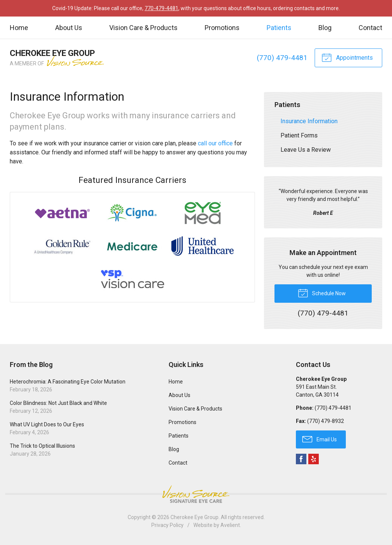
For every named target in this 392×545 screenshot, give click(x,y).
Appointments (347, 57)
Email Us (320, 439)
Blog (325, 28)
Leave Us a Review (306, 150)
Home (19, 28)
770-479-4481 (161, 8)
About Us (69, 28)
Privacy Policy (167, 525)
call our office (215, 143)
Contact (370, 28)
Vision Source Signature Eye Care (196, 494)
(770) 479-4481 (282, 58)
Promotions (222, 28)
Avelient (230, 525)
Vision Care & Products (143, 28)
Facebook (301, 459)
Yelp (314, 459)
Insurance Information (309, 121)
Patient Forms (299, 135)
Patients (279, 28)
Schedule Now (322, 293)
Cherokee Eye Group (194, 517)
